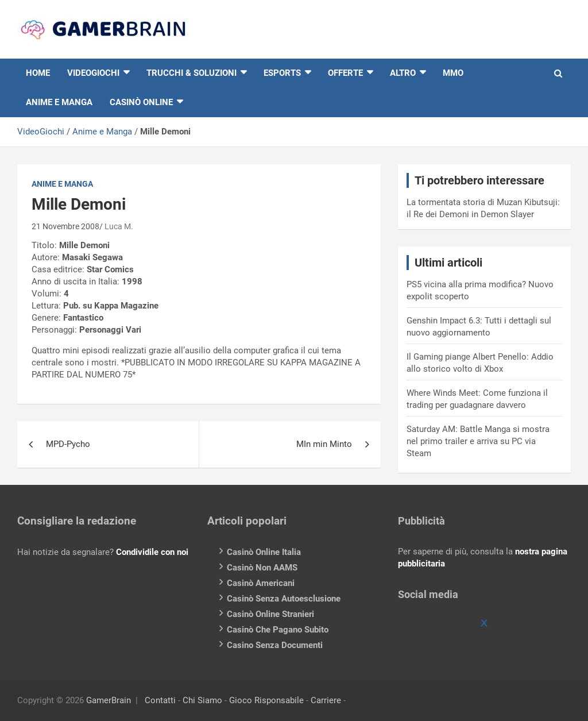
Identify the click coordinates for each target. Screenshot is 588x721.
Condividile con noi (152, 552)
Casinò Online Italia (264, 552)
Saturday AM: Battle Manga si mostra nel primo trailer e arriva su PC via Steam (478, 441)
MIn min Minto (324, 444)
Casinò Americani (261, 583)
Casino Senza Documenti (275, 645)
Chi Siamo (202, 700)
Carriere (326, 700)
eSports (282, 73)
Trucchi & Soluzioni (192, 73)
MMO (453, 73)
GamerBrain (109, 700)
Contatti (160, 700)
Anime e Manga (59, 102)
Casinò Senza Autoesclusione (284, 599)
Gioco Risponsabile (266, 700)
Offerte (345, 73)
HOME (38, 73)
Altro (403, 73)
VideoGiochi (41, 132)
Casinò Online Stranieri (270, 614)
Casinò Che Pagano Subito (278, 630)
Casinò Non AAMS (262, 568)
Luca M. (119, 226)
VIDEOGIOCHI (93, 73)
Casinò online (141, 102)
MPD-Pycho (68, 444)
